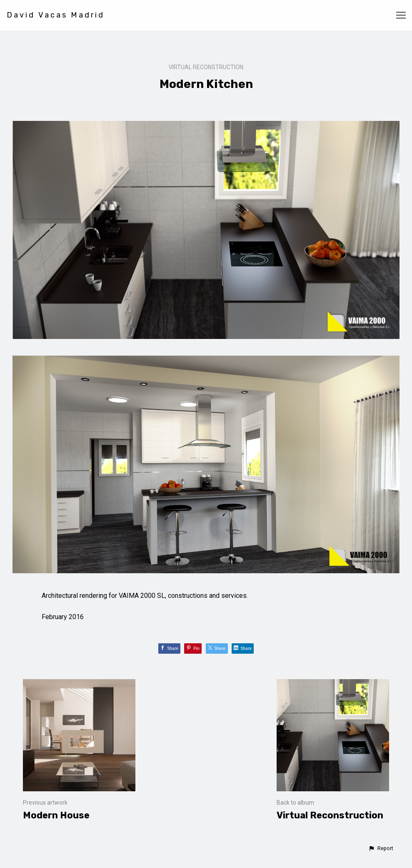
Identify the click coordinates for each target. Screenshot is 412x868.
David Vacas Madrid (56, 15)
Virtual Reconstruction (206, 67)
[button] (381, 848)
